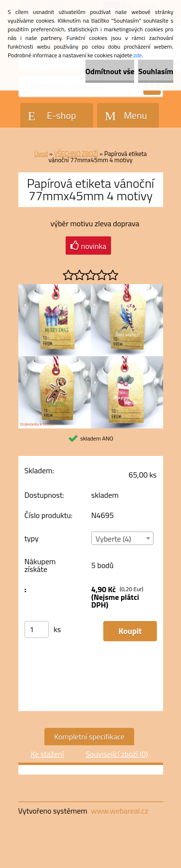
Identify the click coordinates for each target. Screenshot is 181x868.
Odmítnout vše (110, 71)
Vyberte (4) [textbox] (113, 539)
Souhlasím (156, 71)
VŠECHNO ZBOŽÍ (76, 154)
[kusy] (37, 629)
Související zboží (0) (117, 754)
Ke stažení (47, 754)
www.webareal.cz (119, 811)
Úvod (41, 154)
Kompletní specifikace (89, 737)
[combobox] (122, 538)
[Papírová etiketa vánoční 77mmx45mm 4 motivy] (91, 288)
